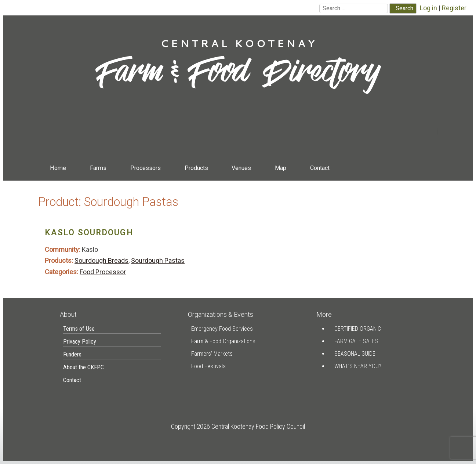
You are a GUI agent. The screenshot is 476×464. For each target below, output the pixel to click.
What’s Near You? (358, 366)
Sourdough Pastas (158, 260)
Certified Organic (358, 329)
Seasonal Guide (355, 354)
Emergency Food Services (222, 329)
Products (196, 168)
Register (454, 8)
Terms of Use (79, 329)
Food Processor (103, 272)
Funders (72, 354)
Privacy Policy (80, 342)
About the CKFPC (83, 367)
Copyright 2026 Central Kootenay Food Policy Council (238, 426)
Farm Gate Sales (356, 341)
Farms (98, 168)
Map (281, 168)
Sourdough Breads (101, 260)
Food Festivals (208, 366)
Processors (146, 168)
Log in (428, 8)
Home (58, 168)
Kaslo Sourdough (89, 233)
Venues (241, 168)
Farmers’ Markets (212, 354)
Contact (320, 168)
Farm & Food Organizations (223, 341)
